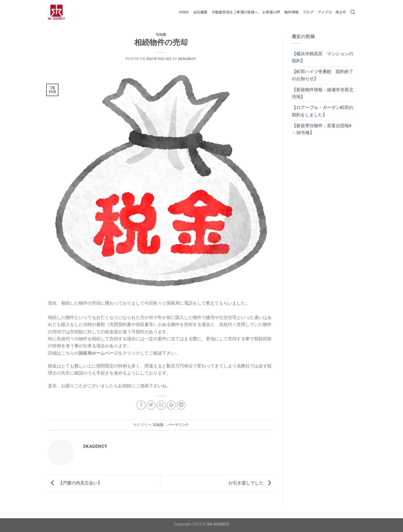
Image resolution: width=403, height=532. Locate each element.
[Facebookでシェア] (141, 405)
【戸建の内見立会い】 (75, 483)
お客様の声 (271, 12)
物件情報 (291, 12)
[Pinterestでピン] (171, 405)
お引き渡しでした (251, 483)
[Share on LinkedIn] (181, 405)
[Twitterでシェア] (151, 405)
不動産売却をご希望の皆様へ (235, 12)
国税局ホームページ (98, 353)
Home (184, 12)
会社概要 (200, 12)
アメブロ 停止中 (332, 12)
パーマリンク (178, 425)
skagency (187, 59)
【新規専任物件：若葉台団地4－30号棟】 (322, 129)
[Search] (353, 12)
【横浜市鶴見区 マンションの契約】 (323, 57)
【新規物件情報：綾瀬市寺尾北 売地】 (324, 93)
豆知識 (161, 35)
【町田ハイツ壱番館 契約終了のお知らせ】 (323, 75)
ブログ (308, 12)
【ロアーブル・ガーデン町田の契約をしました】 (323, 111)
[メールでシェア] (161, 405)
